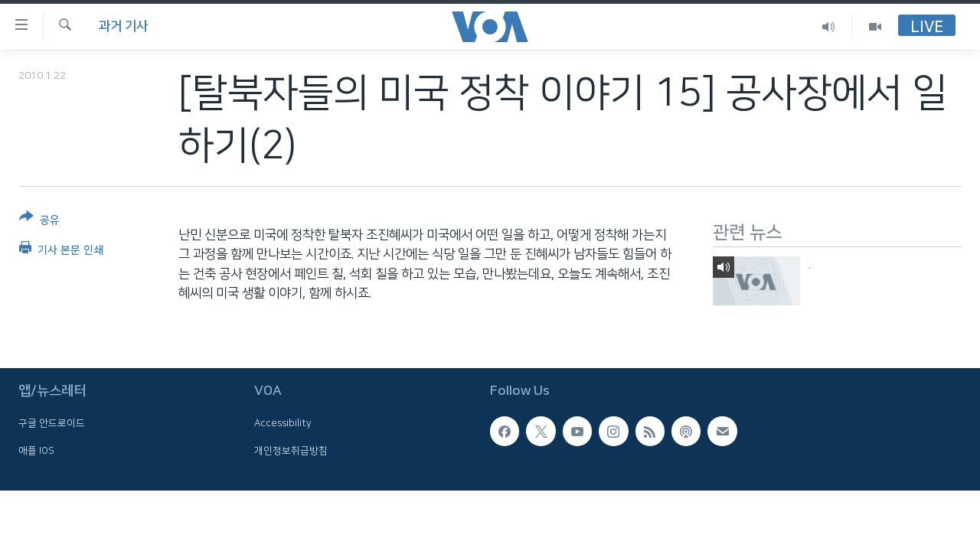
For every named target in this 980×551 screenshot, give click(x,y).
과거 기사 (123, 26)
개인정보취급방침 (291, 450)
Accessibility (283, 423)
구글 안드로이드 (52, 423)
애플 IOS (36, 450)
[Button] (39, 222)
